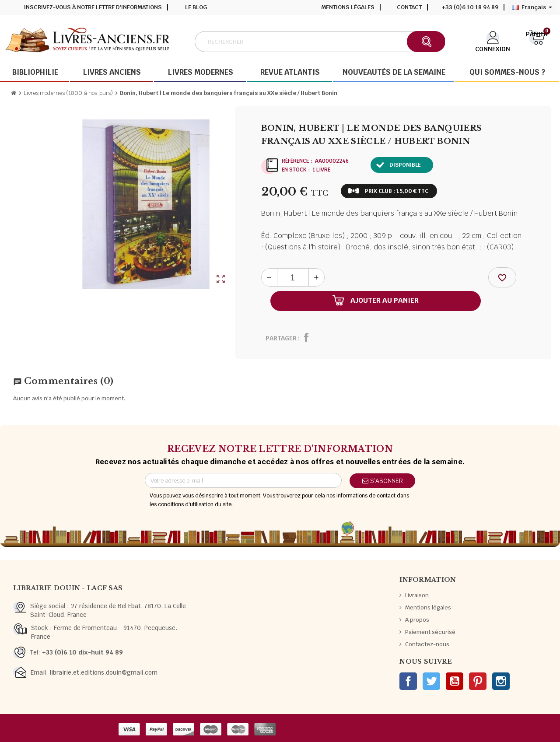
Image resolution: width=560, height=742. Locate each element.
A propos (417, 620)
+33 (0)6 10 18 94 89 (470, 7)
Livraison (417, 595)
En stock (294, 170)
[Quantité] (293, 277)
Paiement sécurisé (430, 632)
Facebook (408, 681)
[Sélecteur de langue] (532, 7)
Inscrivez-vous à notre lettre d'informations (93, 7)
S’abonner (383, 481)
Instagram (501, 681)
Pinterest (478, 681)
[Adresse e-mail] (243, 480)
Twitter (431, 681)
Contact (409, 7)
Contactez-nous (427, 644)
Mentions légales (348, 7)
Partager (281, 338)
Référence (295, 161)
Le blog (196, 7)
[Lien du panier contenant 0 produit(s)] (537, 41)
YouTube (455, 681)
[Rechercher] (319, 42)
